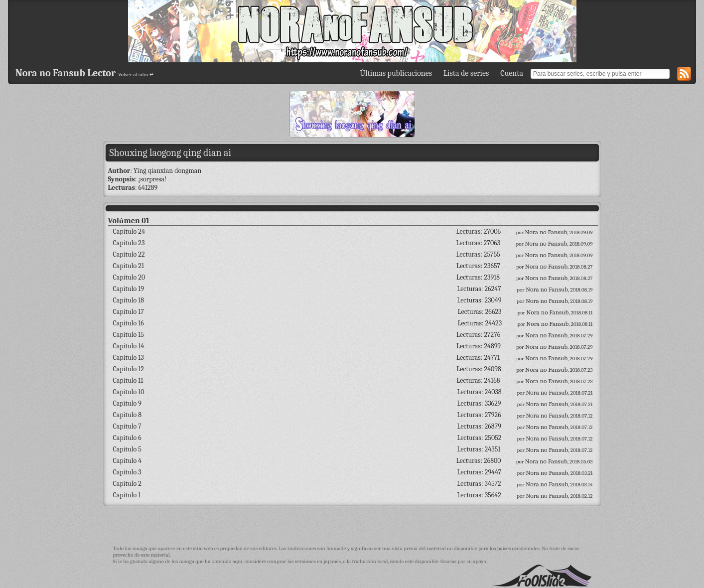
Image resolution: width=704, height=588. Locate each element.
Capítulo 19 (129, 289)
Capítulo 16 (129, 323)
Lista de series (466, 73)
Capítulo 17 (129, 312)
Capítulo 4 (128, 461)
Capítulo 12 (129, 369)
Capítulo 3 (127, 472)
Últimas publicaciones (396, 73)
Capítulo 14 (129, 346)
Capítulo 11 (128, 380)
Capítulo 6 (127, 438)
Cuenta (512, 73)
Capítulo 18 (129, 300)
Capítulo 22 (129, 254)
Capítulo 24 (129, 231)
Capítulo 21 (129, 266)
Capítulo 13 (129, 358)
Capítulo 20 (129, 277)
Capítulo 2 (127, 484)
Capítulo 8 (128, 415)
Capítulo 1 (127, 495)
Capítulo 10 (129, 392)
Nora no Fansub (546, 232)
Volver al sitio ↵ (136, 74)
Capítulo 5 (127, 449)
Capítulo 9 (127, 403)
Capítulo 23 (129, 243)
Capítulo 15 (129, 335)
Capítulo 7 (127, 426)
